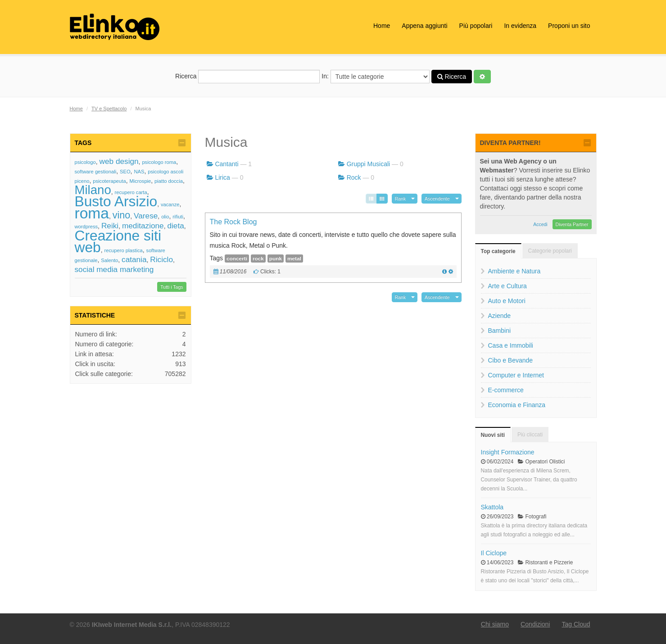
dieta (175, 226)
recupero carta (131, 192)
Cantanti (227, 164)
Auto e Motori (507, 301)
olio (165, 217)
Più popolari (476, 26)
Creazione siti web (118, 241)
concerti (237, 259)
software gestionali (96, 172)
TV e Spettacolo (109, 109)
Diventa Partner (572, 224)
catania (134, 259)
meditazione (143, 226)
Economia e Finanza (517, 405)
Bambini (500, 331)
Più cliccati (530, 435)
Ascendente (437, 199)
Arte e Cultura (507, 286)
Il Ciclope (494, 553)
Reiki (110, 226)
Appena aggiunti (424, 26)
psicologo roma (159, 162)
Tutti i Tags (172, 287)
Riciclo (161, 259)
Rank (401, 199)
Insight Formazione (508, 452)
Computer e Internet (516, 375)
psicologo (85, 162)
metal (294, 259)
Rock (354, 177)
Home (382, 26)
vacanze (170, 204)
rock (258, 259)
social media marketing (114, 269)
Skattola (492, 507)
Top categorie (498, 251)
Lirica (222, 177)
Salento (109, 260)
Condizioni (535, 624)
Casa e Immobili (511, 345)
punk (276, 259)
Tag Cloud (576, 624)
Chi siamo (495, 624)
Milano (93, 190)
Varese (146, 216)
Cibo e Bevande (511, 360)
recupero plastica (124, 250)
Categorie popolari (550, 251)
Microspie (140, 181)
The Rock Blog (233, 222)
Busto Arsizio (116, 201)
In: (375, 77)
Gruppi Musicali (368, 164)
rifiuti (178, 217)
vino (122, 215)
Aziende (500, 316)
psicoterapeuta (109, 181)
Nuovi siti (493, 435)
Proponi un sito (569, 26)
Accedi (540, 224)
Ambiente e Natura (514, 271)
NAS (139, 172)
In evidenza (520, 26)
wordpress (86, 227)
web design (119, 161)
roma (92, 213)
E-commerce (506, 390)
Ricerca (247, 77)
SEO (125, 172)
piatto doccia (169, 181)
